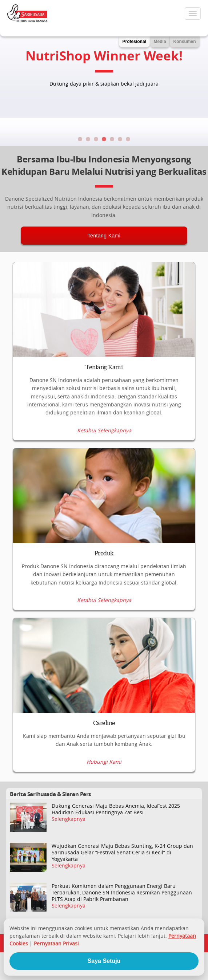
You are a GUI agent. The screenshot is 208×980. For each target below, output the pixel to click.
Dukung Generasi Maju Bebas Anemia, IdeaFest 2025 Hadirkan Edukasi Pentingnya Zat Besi (116, 809)
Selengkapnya (69, 819)
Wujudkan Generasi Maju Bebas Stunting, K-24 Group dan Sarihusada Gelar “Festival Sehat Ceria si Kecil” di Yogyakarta (122, 853)
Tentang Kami (104, 236)
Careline (104, 723)
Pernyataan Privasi (56, 943)
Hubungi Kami (104, 762)
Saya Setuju (104, 961)
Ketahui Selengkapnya (104, 430)
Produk (104, 554)
